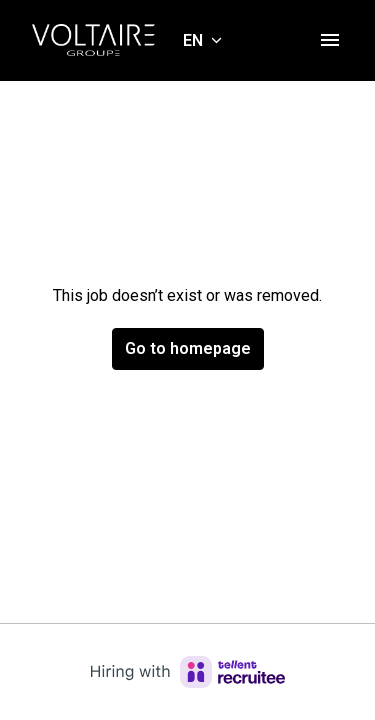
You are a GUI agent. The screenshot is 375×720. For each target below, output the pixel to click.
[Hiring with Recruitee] (188, 672)
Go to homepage (188, 348)
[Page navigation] (330, 40)
